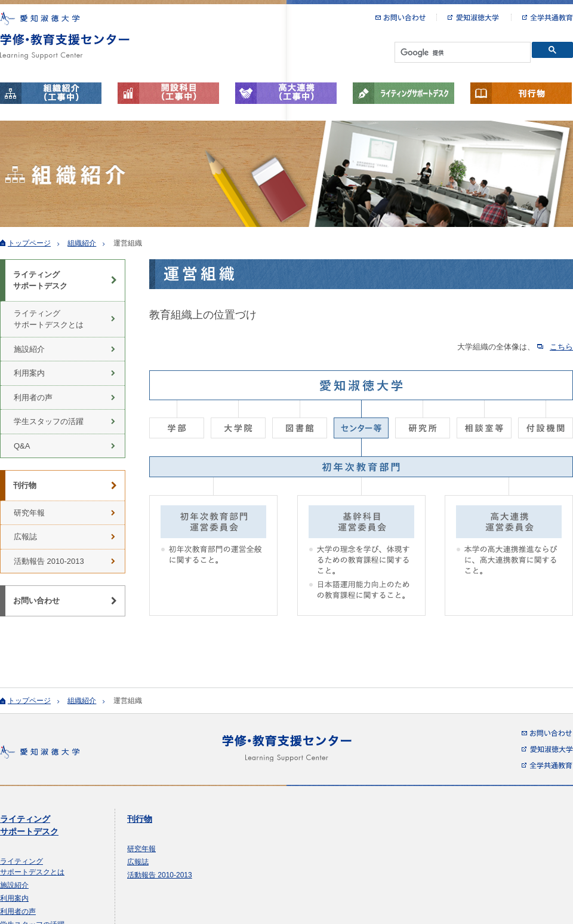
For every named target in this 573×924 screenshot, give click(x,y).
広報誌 (25, 537)
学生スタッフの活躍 (49, 421)
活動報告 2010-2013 (49, 561)
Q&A (22, 446)
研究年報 (29, 513)
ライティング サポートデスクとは (49, 319)
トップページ (29, 243)
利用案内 (29, 373)
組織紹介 (82, 243)
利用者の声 (33, 397)
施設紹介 (29, 349)
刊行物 (521, 93)
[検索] (461, 53)
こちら (561, 347)
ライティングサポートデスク (403, 93)
